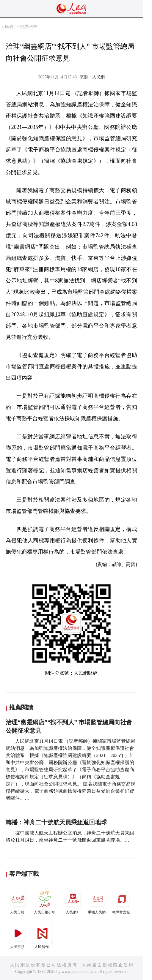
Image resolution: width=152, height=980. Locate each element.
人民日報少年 (45, 901)
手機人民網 (97, 901)
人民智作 (42, 936)
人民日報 (18, 901)
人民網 (7, 27)
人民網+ (73, 901)
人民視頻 (18, 936)
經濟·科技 (29, 27)
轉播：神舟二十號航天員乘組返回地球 (56, 822)
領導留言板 (122, 901)
